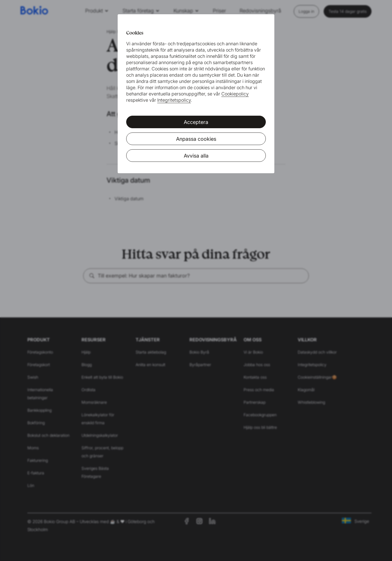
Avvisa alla (196, 156)
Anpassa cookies (196, 139)
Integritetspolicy (174, 100)
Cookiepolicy (235, 94)
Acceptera (196, 122)
